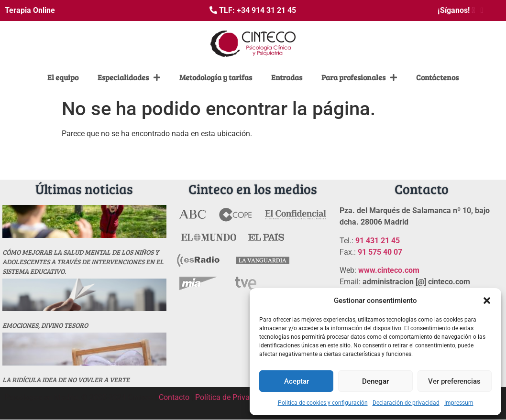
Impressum (459, 403)
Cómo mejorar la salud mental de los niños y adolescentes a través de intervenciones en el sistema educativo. (83, 262)
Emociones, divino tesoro (45, 325)
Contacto (174, 397)
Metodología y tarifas (216, 77)
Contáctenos (437, 77)
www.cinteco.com (389, 270)
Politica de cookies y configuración (323, 403)
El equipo (63, 77)
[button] (487, 301)
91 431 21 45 (378, 241)
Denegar (375, 381)
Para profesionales (359, 77)
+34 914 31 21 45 (266, 10)
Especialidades (129, 77)
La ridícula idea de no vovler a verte (66, 380)
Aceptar (297, 381)
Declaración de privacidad (406, 403)
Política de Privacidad (232, 397)
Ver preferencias (454, 381)
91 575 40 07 (380, 252)
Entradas (287, 77)
